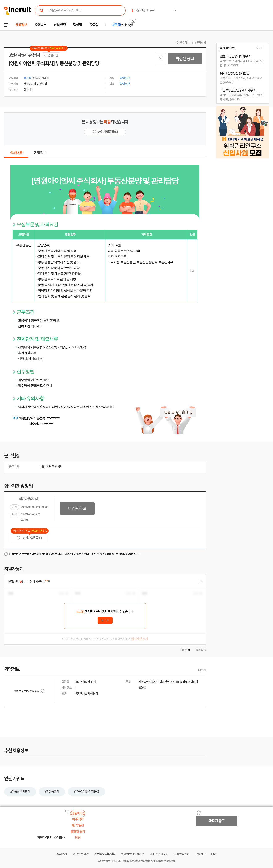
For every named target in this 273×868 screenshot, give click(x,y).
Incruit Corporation (141, 861)
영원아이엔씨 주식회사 (24, 55)
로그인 (80, 612)
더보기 (202, 670)
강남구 (50, 467)
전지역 (59, 467)
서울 (42, 467)
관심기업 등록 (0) (29, 538)
